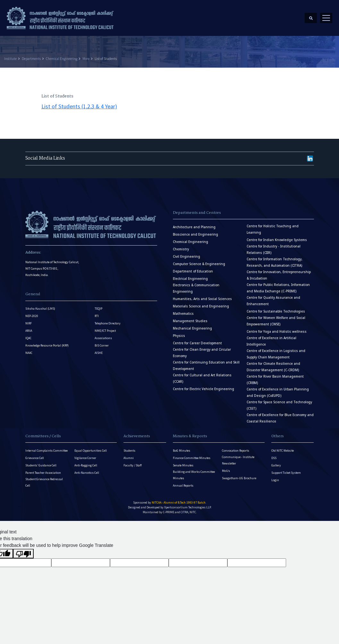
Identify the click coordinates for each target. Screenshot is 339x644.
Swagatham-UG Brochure (239, 475)
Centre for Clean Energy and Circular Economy (202, 349)
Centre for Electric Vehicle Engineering (203, 385)
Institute (10, 55)
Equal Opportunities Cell (91, 447)
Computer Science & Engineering (199, 260)
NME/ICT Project (105, 327)
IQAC (28, 335)
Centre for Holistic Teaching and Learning (273, 226)
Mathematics (183, 310)
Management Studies (190, 318)
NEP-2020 (32, 313)
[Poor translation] (23, 550)
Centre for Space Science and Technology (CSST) (279, 402)
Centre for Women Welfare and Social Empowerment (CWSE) (276, 318)
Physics (179, 332)
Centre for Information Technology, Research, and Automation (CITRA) (275, 259)
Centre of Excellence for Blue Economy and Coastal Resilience (280, 415)
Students (129, 447)
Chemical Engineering (62, 55)
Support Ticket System (286, 469)
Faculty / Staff (133, 462)
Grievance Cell (35, 454)
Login (275, 477)
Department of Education (193, 268)
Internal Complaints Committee (47, 447)
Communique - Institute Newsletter (238, 457)
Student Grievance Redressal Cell (44, 479)
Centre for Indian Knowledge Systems (277, 236)
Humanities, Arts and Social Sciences (202, 295)
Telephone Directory (108, 320)
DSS (274, 454)
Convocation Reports (236, 447)
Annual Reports (183, 482)
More (86, 55)
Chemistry (181, 246)
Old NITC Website (283, 447)
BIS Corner (102, 342)
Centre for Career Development (197, 340)
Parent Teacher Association (43, 469)
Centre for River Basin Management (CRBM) (275, 376)
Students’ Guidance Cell (41, 462)
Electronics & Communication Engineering (196, 285)
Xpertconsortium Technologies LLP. (188, 504)
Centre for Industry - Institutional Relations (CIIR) (274, 246)
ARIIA (29, 327)
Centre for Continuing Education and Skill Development (206, 362)
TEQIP (98, 305)
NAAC (29, 350)
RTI (97, 313)
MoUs (226, 467)
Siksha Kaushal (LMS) (40, 305)
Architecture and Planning (194, 224)
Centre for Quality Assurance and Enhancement (273, 297)
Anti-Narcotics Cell (87, 469)
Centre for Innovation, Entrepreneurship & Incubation (279, 272)
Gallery (276, 462)
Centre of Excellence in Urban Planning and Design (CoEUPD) (278, 389)
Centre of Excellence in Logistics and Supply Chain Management (276, 351)
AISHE (99, 350)
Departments (31, 55)
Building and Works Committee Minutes (194, 471)
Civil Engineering (186, 253)
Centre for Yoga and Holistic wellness (277, 328)
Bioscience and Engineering (195, 231)
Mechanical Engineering (192, 325)
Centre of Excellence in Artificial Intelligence (271, 338)
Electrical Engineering (190, 275)
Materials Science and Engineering (201, 303)
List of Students (106, 55)
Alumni (129, 454)
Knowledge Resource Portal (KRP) (47, 342)
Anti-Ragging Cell (86, 462)
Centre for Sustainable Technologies (276, 308)
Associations (103, 335)
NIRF (29, 320)
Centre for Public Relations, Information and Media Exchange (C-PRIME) (278, 284)
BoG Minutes (182, 447)
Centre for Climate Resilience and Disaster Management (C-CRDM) (273, 363)
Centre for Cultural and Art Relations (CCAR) (202, 375)
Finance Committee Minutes (192, 454)
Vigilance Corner (85, 454)
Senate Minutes (183, 462)
